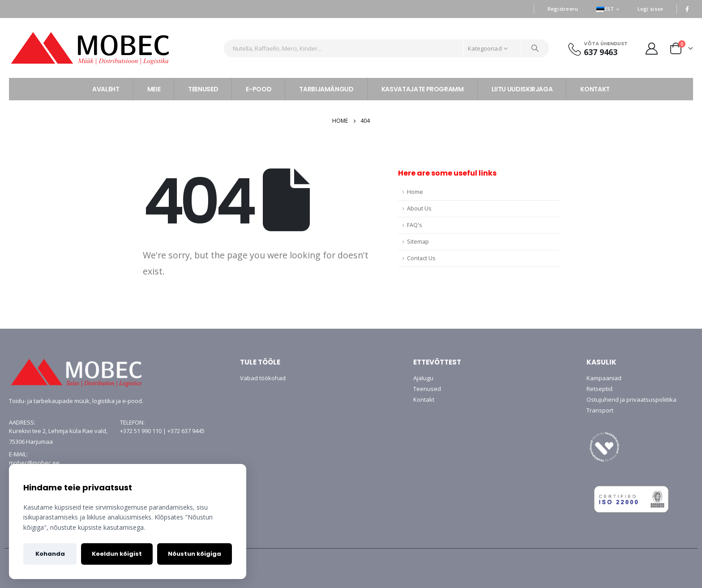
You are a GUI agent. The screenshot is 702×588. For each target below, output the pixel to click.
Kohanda (50, 554)
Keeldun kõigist (117, 554)
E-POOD (259, 89)
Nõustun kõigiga (195, 554)
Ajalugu (423, 378)
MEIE (154, 89)
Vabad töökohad (263, 378)
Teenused (427, 389)
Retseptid (599, 389)
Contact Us (421, 258)
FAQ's (415, 225)
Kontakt (424, 399)
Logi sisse (651, 9)
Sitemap (418, 242)
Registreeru (563, 9)
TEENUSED (203, 89)
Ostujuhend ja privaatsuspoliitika (631, 399)
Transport (600, 410)
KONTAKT (595, 89)
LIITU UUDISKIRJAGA (522, 89)
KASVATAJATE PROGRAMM (423, 89)
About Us (419, 208)
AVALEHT (106, 89)
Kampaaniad (604, 378)
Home (415, 192)
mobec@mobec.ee (34, 463)
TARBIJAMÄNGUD (326, 89)
